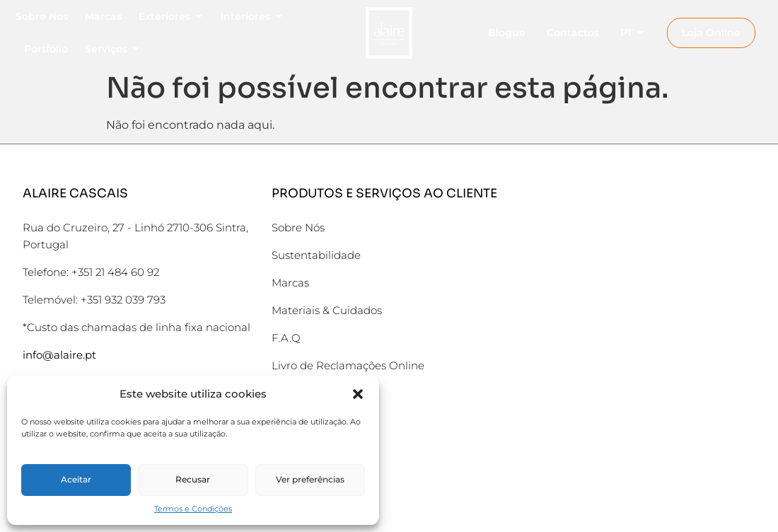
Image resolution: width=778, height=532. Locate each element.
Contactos (573, 33)
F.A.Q (286, 338)
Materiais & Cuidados (327, 310)
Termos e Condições (193, 509)
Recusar (193, 479)
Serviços (113, 49)
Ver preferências (310, 479)
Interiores (252, 16)
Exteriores (171, 16)
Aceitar (76, 479)
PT (633, 33)
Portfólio (46, 49)
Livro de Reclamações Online (348, 365)
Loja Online (711, 33)
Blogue (507, 33)
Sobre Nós (42, 16)
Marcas (103, 16)
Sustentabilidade (316, 255)
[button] (358, 394)
